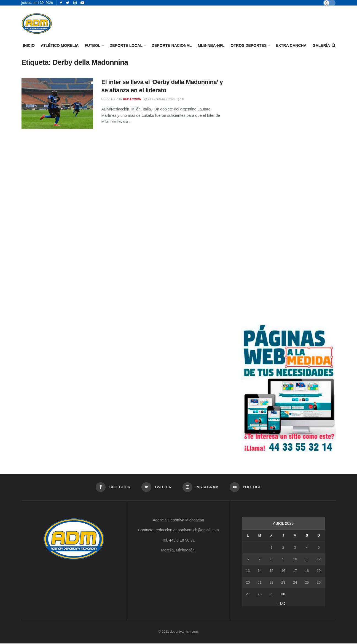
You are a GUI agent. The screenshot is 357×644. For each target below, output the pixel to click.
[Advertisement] (288, 96)
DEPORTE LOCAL (126, 45)
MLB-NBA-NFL (211, 45)
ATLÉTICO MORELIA (60, 45)
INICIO (29, 45)
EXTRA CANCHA (291, 45)
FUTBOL (92, 45)
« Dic (281, 604)
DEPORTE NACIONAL (172, 45)
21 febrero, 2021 (160, 99)
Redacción (132, 99)
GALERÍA (321, 45)
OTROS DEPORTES (249, 45)
